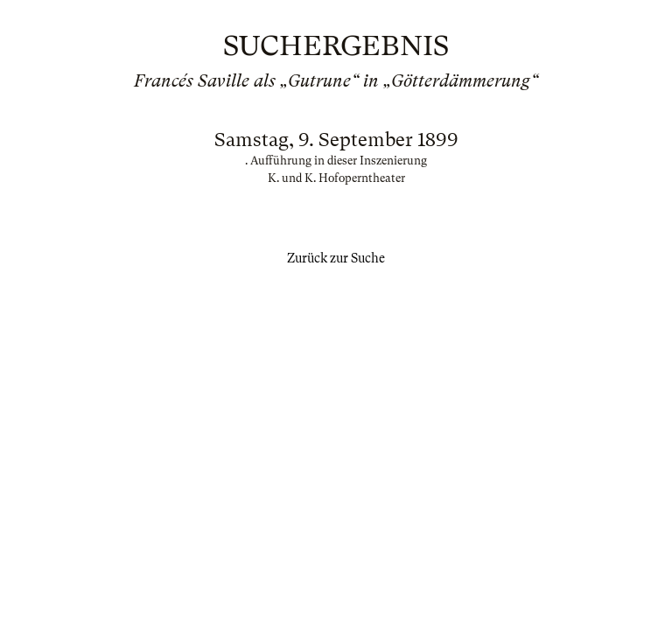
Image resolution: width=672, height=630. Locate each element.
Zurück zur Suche (336, 258)
